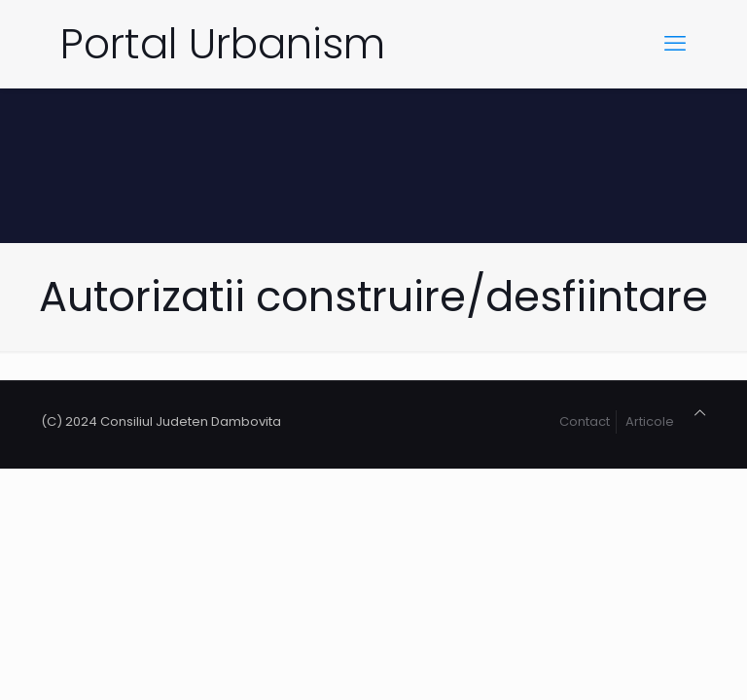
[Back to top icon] (700, 413)
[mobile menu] (675, 44)
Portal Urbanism (223, 44)
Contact (585, 421)
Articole (650, 421)
